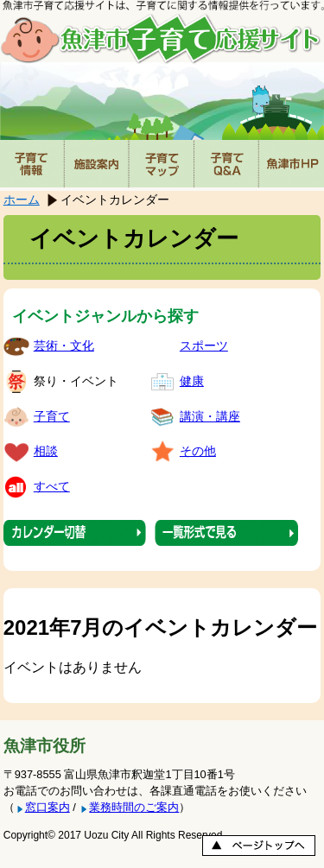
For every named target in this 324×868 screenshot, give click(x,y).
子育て (52, 416)
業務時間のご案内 (134, 807)
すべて (52, 486)
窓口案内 (48, 807)
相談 (46, 451)
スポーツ (204, 345)
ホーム (22, 200)
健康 (192, 381)
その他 (198, 451)
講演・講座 (210, 416)
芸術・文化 (64, 345)
